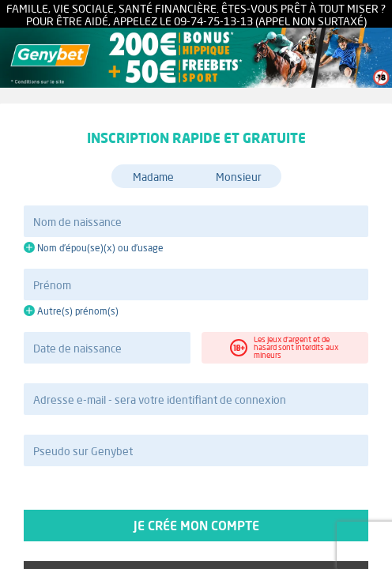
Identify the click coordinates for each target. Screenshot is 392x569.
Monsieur (239, 177)
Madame (153, 177)
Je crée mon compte (196, 526)
